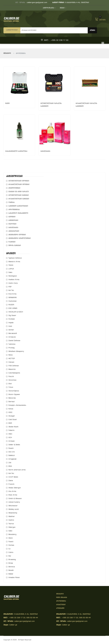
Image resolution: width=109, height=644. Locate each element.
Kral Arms (12, 294)
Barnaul (11, 402)
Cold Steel (12, 420)
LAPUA (11, 269)
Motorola (12, 398)
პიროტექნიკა (14, 210)
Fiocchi (11, 377)
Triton (11, 387)
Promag (11, 348)
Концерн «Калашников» (17, 405)
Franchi (11, 484)
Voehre (11, 520)
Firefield (12, 319)
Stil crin (12, 452)
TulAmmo (12, 344)
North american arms (17, 470)
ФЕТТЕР (12, 359)
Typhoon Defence (15, 258)
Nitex (11, 355)
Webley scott (14, 509)
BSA (10, 466)
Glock (11, 538)
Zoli (10, 463)
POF (10, 287)
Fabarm (11, 430)
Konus (11, 409)
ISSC (10, 412)
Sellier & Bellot (14, 445)
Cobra (11, 552)
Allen (10, 434)
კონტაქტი (60, 608)
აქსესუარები (14, 231)
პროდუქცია (61, 601)
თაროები (12, 224)
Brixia (11, 563)
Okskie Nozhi (13, 427)
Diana (11, 481)
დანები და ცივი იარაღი (19, 192)
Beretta (12, 567)
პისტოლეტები (14, 188)
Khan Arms (13, 495)
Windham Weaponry (16, 351)
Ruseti (11, 448)
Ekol (10, 384)
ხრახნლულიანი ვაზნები (19, 199)
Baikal (11, 574)
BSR (10, 423)
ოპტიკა (12, 202)
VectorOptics (14, 391)
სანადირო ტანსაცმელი (18, 213)
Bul (10, 556)
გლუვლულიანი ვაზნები (19, 195)
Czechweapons (14, 373)
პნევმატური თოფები (17, 235)
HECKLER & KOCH (16, 312)
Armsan (12, 441)
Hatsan (11, 362)
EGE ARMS (13, 308)
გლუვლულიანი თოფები (19, 181)
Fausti (11, 542)
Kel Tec (11, 290)
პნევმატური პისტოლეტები (20, 238)
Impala (11, 323)
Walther (12, 517)
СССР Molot (13, 477)
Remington (13, 276)
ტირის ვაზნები (15, 246)
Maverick (12, 369)
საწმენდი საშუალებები (18, 206)
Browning (12, 560)
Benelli (11, 570)
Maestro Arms (14, 262)
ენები (63, 8)
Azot (10, 326)
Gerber (11, 330)
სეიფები (12, 217)
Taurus (11, 524)
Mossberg (12, 535)
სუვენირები (13, 220)
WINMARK (13, 298)
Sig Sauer (12, 316)
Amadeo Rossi (14, 578)
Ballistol (12, 456)
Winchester (13, 506)
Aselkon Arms (14, 280)
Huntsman (12, 301)
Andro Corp (13, 283)
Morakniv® (13, 334)
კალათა (100, 19)
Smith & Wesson (15, 499)
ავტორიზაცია (49, 8)
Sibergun (12, 527)
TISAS (11, 265)
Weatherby (13, 513)
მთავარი (7, 53)
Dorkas (11, 545)
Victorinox (12, 380)
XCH (10, 438)
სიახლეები (61, 605)
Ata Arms (12, 491)
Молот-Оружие (14, 395)
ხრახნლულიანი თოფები (19, 185)
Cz (9, 549)
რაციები (12, 242)
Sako (10, 273)
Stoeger (12, 416)
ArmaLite (12, 337)
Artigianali (12, 459)
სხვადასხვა (13, 228)
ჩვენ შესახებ (62, 598)
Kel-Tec (11, 474)
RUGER (11, 305)
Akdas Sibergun (15, 488)
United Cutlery (14, 502)
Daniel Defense (14, 341)
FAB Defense (14, 366)
